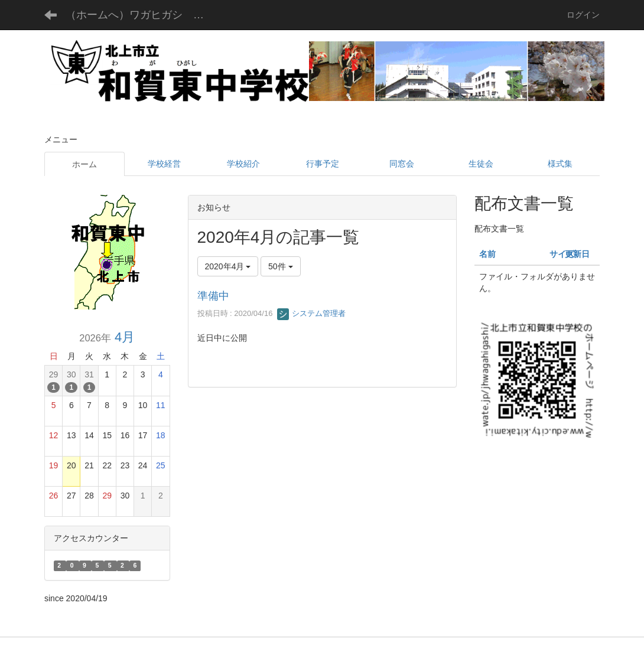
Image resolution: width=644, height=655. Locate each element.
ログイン (583, 15)
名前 (487, 254)
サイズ (562, 254)
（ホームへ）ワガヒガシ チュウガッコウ (144, 15)
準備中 (213, 296)
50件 (280, 266)
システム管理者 (312, 313)
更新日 (577, 254)
